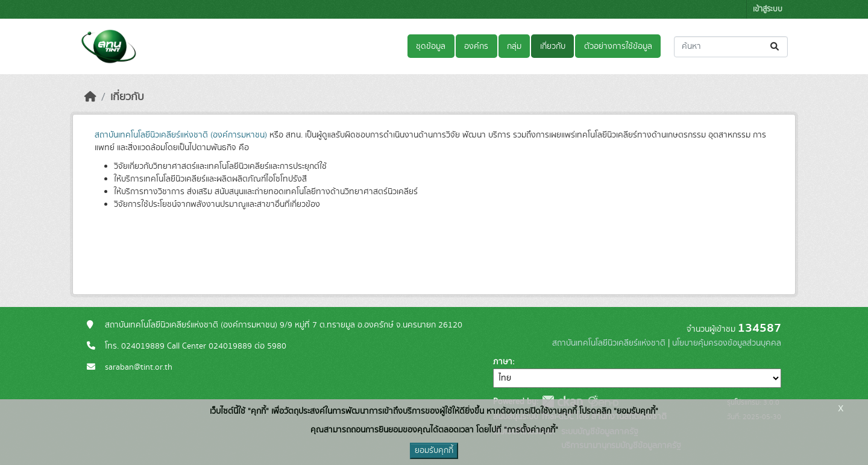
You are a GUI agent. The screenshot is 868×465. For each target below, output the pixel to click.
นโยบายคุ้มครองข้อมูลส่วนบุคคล (727, 343)
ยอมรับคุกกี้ (434, 451)
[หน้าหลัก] (90, 97)
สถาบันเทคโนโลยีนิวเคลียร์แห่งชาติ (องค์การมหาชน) (181, 135)
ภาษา (503, 362)
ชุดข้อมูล (431, 46)
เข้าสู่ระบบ (768, 9)
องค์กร (476, 46)
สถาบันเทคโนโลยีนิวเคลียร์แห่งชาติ (609, 343)
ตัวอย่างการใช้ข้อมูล (618, 46)
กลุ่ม (514, 46)
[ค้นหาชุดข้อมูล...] (731, 47)
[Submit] (775, 47)
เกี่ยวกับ (553, 46)
